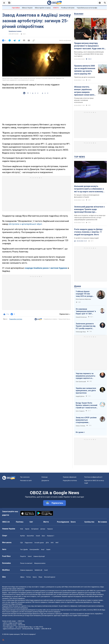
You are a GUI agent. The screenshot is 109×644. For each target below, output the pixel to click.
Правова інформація (70, 477)
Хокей (38, 536)
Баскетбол (30, 536)
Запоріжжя (35, 529)
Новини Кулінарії (39, 556)
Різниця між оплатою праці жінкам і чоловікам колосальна (84, 100)
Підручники (29, 543)
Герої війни (16, 8)
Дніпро (43, 529)
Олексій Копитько (81, 317)
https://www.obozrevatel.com (74, 587)
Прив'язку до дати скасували (85, 77)
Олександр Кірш (81, 332)
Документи (45, 481)
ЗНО (52, 543)
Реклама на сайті (26, 481)
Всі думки (80, 432)
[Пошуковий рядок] (105, 3)
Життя (46, 522)
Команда (45, 477)
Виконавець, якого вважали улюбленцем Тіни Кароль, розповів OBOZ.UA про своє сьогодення (89, 54)
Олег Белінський (81, 382)
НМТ (57, 543)
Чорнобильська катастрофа (87, 8)
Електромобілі (34, 549)
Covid (46, 570)
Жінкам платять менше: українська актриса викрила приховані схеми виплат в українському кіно (85, 91)
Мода (40, 577)
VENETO (56, 8)
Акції (43, 549)
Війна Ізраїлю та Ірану (43, 8)
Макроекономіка (40, 563)
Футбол (23, 536)
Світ (31, 522)
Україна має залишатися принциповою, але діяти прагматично (86, 391)
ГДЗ (21, 543)
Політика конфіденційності (93, 477)
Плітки (29, 577)
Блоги (73, 522)
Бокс (43, 536)
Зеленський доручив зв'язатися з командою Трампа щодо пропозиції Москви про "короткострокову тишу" (89, 209)
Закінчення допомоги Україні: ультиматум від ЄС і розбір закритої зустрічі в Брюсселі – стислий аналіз (86, 326)
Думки (77, 286)
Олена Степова (80, 426)
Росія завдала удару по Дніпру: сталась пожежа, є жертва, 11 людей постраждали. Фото (88, 232)
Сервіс (48, 549)
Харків (27, 529)
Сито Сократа (80, 411)
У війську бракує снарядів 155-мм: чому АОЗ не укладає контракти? (85, 294)
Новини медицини (26, 570)
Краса (35, 577)
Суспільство (89, 522)
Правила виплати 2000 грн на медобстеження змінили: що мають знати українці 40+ (85, 70)
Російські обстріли (68, 8)
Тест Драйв (24, 549)
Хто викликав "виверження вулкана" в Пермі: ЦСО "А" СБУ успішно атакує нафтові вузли (86, 311)
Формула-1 (51, 536)
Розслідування (63, 522)
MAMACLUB (38, 570)
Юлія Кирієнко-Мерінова (83, 299)
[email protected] (28, 629)
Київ (22, 529)
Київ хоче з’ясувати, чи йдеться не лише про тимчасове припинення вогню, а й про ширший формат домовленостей (90, 218)
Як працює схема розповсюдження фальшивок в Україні (87, 196)
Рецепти (23, 556)
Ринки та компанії (26, 563)
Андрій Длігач (80, 396)
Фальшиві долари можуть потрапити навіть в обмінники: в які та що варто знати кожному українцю (89, 189)
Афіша (22, 577)
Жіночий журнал (50, 577)
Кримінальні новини (15, 31)
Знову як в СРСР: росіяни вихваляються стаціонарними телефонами (86, 420)
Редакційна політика (16, 319)
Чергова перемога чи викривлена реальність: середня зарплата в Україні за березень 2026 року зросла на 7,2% (86, 376)
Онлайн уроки (39, 543)
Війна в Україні (27, 8)
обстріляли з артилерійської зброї (25, 224)
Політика (20, 522)
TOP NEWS (80, 157)
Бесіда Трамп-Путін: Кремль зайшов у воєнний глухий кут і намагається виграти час (86, 405)
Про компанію (25, 477)
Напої (30, 556)
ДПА (47, 543)
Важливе (79, 14)
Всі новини (102, 522)
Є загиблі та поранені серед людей (86, 238)
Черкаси (50, 529)
